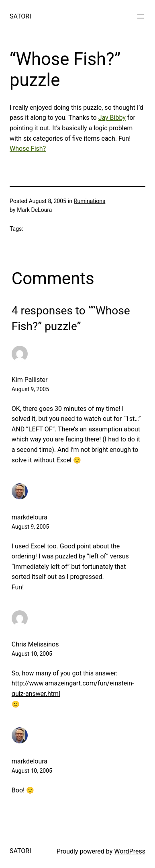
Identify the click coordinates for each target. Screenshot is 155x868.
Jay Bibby (112, 118)
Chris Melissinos (35, 644)
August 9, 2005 (30, 389)
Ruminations (90, 201)
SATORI (20, 16)
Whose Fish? (28, 149)
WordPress (130, 851)
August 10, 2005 (32, 654)
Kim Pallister (30, 380)
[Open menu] (141, 16)
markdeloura (30, 517)
